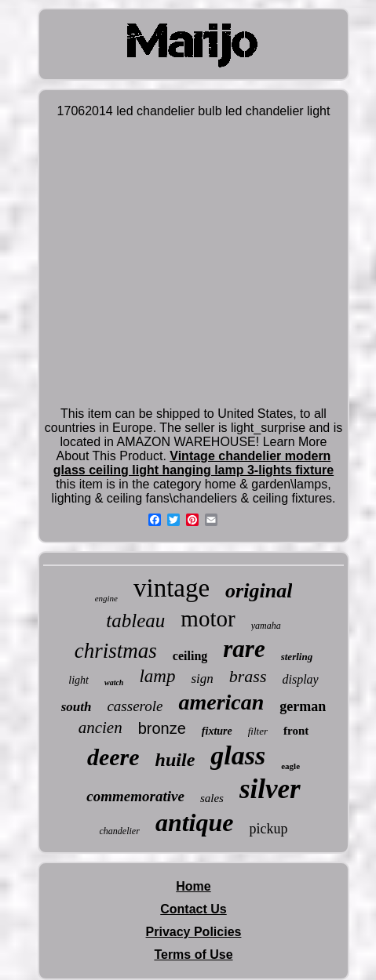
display (300, 679)
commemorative (135, 796)
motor (208, 619)
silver (270, 789)
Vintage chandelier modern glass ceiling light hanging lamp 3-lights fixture (193, 463)
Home (193, 886)
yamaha (266, 626)
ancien (100, 728)
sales (212, 798)
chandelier (120, 831)
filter (258, 731)
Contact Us (193, 909)
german (303, 706)
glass (238, 755)
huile (175, 760)
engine (106, 598)
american (221, 702)
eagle (290, 766)
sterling (297, 657)
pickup (268, 829)
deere (113, 757)
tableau (135, 621)
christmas (116, 651)
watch (114, 682)
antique (195, 822)
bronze (162, 728)
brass (248, 676)
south (77, 707)
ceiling (190, 656)
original (259, 591)
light (78, 680)
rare (244, 649)
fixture (217, 731)
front (296, 731)
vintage (172, 588)
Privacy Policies (194, 932)
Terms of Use (193, 955)
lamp (157, 676)
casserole (135, 706)
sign (202, 679)
